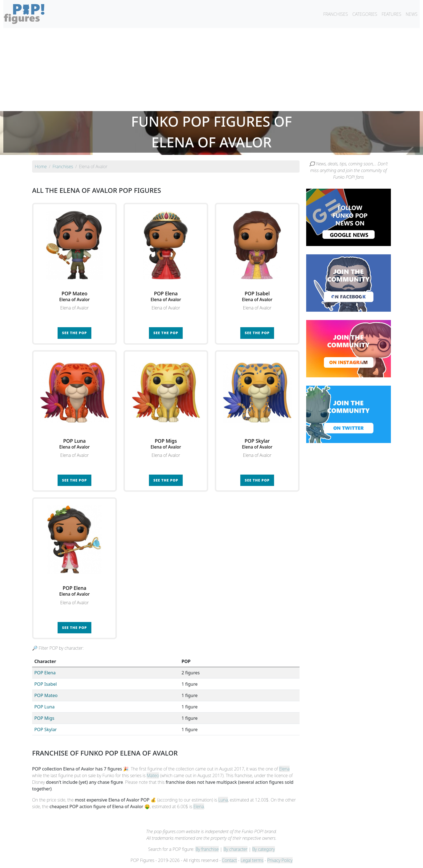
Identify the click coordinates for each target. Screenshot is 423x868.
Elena (284, 769)
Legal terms (252, 860)
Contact (229, 860)
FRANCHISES (335, 14)
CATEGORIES (365, 14)
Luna (223, 800)
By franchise (207, 849)
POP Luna (44, 707)
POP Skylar (46, 729)
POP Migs (44, 718)
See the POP (74, 333)
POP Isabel (46, 684)
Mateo (153, 775)
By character (235, 849)
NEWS (412, 14)
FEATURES (391, 14)
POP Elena (45, 673)
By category (264, 849)
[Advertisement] (211, 70)
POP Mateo (46, 695)
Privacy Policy (280, 860)
